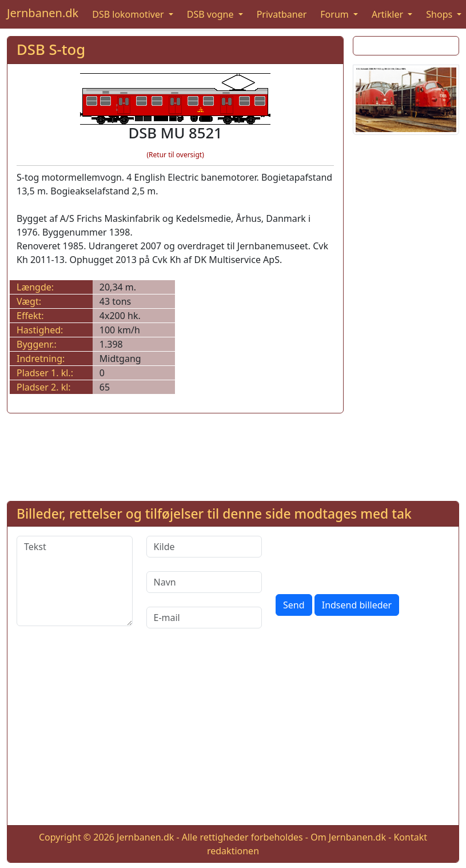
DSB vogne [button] (212, 14)
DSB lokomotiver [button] (129, 14)
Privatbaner (282, 14)
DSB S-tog (51, 49)
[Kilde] (204, 547)
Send (294, 605)
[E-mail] (204, 618)
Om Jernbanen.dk (348, 837)
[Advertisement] (403, 316)
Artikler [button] (389, 14)
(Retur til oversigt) (175, 155)
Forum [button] (336, 14)
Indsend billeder (357, 605)
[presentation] (363, 558)
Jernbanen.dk (43, 13)
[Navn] (204, 582)
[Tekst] (75, 581)
